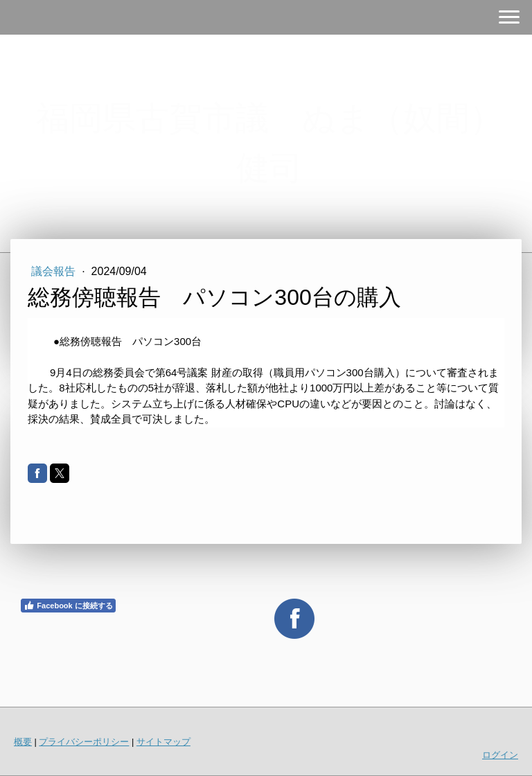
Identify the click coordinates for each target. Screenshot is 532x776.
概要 (23, 742)
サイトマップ (163, 742)
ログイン (500, 755)
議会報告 (55, 271)
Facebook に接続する (68, 606)
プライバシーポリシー (84, 742)
